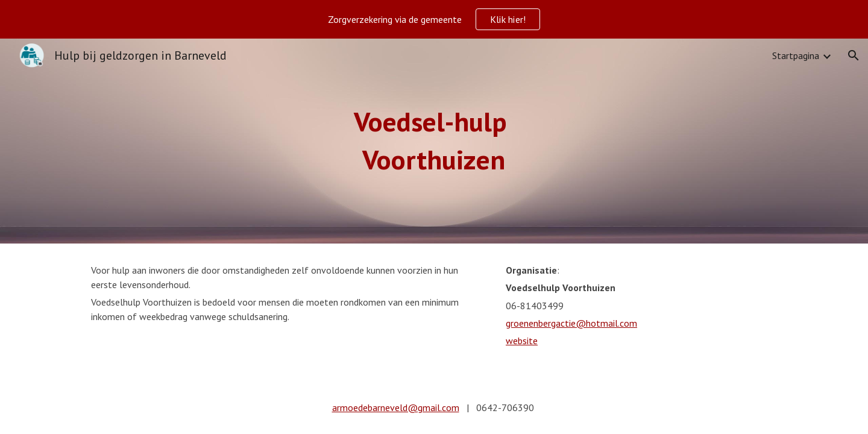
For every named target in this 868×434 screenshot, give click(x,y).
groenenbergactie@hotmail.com (571, 323)
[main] (434, 141)
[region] (434, 19)
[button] (854, 55)
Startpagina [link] (796, 55)
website (522, 341)
